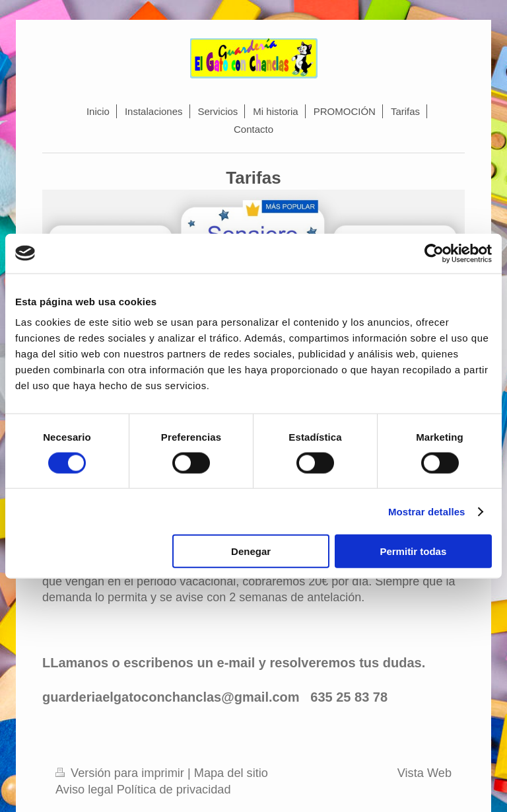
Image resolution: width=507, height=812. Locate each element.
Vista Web (424, 773)
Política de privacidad (174, 790)
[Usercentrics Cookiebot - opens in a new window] (434, 253)
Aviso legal (84, 790)
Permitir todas (413, 551)
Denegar (251, 551)
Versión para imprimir (121, 773)
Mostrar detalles (427, 511)
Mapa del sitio (231, 773)
